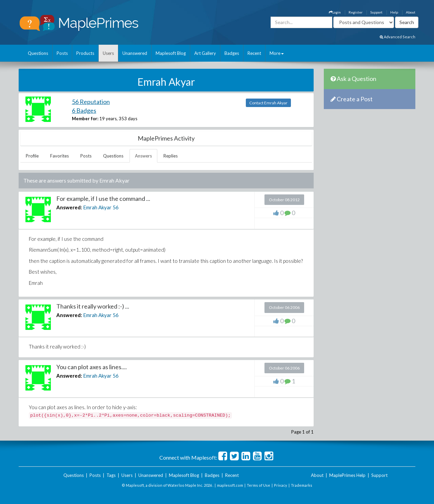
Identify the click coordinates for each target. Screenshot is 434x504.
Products (85, 53)
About (411, 12)
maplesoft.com (230, 485)
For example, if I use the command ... (103, 198)
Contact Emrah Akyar (268, 103)
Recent (254, 53)
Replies (171, 156)
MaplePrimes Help (347, 475)
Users (108, 53)
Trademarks (302, 485)
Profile (32, 156)
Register (356, 12)
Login (335, 12)
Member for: (85, 119)
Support (376, 12)
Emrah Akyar (97, 207)
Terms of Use (259, 485)
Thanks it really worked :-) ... (93, 306)
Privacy (281, 485)
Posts (62, 53)
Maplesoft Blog (171, 53)
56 (116, 207)
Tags (111, 475)
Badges (232, 53)
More (277, 53)
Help (394, 12)
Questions (38, 53)
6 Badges (84, 110)
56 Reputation (91, 102)
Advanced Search (398, 37)
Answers (143, 156)
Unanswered (135, 53)
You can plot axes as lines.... (92, 367)
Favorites (60, 156)
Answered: (69, 207)
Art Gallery (205, 53)
